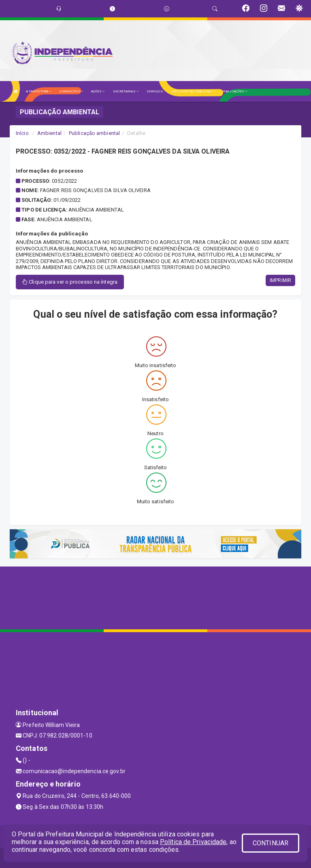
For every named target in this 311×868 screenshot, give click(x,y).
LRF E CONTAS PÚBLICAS (193, 91)
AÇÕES (98, 91)
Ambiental (49, 133)
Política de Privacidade (193, 842)
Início (22, 133)
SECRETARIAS (126, 91)
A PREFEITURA (38, 91)
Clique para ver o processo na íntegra (70, 282)
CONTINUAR (271, 843)
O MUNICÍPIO (71, 91)
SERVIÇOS (155, 91)
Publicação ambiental (94, 133)
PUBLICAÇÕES (235, 91)
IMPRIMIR (280, 280)
